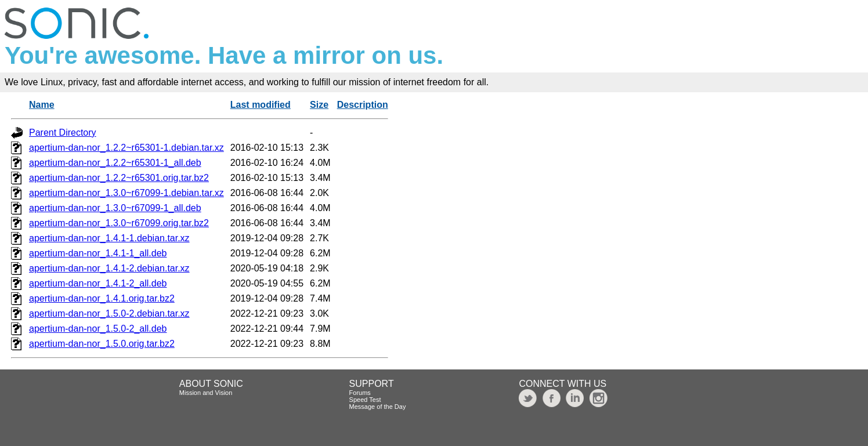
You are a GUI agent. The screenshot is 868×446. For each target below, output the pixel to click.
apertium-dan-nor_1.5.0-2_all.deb (98, 329)
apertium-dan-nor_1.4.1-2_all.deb (98, 283)
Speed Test (365, 400)
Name (42, 105)
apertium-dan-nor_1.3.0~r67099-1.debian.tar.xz (126, 193)
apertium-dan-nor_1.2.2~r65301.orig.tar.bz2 (119, 178)
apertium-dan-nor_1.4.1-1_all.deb (98, 253)
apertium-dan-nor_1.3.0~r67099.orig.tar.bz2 (119, 223)
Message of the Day (378, 407)
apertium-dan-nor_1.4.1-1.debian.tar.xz (109, 238)
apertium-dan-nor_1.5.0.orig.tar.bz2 (102, 344)
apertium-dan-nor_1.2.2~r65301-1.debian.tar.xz (126, 148)
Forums (360, 393)
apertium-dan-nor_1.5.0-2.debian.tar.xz (109, 313)
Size (319, 105)
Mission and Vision (206, 393)
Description (363, 105)
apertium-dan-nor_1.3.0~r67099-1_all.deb (115, 208)
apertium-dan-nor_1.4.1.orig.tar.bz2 (102, 298)
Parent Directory (63, 133)
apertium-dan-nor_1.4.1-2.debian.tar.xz (109, 268)
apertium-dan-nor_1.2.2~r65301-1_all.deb (115, 163)
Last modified (261, 105)
